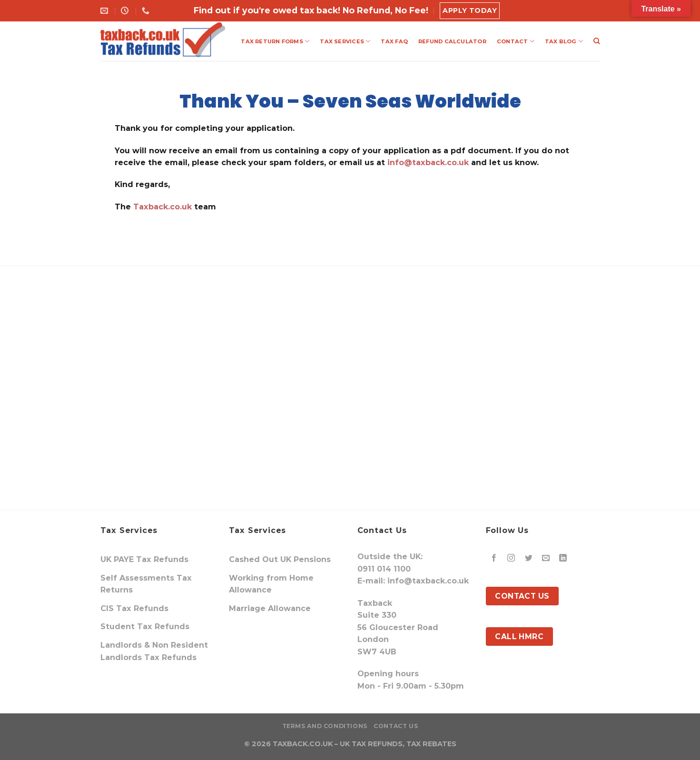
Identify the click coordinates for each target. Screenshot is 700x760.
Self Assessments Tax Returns (146, 584)
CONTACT (516, 41)
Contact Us (396, 726)
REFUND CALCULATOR (452, 41)
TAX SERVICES (345, 41)
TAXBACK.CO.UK (303, 744)
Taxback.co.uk (161, 207)
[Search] (596, 41)
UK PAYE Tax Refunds (144, 559)
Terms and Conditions (325, 726)
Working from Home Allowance (271, 584)
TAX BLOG (564, 41)
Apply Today (470, 10)
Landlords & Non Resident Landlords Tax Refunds (154, 651)
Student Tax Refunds (145, 627)
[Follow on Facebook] (494, 558)
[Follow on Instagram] (511, 558)
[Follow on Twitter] (528, 558)
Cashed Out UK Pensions (280, 559)
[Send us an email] (546, 558)
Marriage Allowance (270, 608)
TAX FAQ (394, 41)
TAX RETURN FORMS (275, 41)
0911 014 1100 (384, 569)
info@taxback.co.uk (428, 163)
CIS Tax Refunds (134, 608)
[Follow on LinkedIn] (563, 558)
